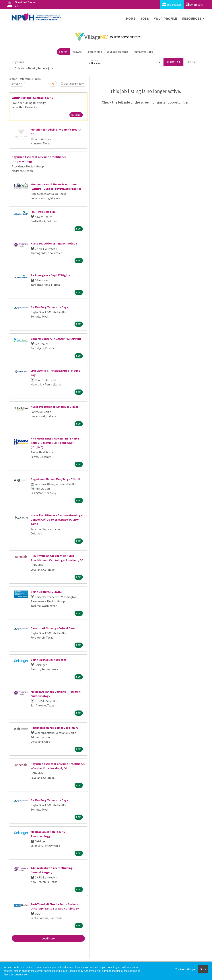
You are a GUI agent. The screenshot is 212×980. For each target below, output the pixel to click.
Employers (194, 4)
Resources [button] (192, 19)
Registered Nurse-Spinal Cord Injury (54, 728)
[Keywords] (48, 62)
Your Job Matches (118, 52)
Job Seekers (172, 4)
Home (131, 19)
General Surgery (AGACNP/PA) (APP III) (56, 339)
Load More (48, 938)
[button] (193, 62)
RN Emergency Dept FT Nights (50, 275)
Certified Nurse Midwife (46, 592)
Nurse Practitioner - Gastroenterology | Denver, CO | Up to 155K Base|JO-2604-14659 (57, 519)
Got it (203, 969)
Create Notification (72, 84)
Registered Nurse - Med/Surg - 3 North (56, 479)
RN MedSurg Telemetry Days (49, 307)
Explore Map (94, 52)
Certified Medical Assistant (48, 660)
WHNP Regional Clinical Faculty (32, 98)
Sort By (16, 84)
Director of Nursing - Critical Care (53, 628)
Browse (77, 52)
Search (63, 52)
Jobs (145, 19)
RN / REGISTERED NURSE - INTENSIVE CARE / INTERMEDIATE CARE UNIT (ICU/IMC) (55, 443)
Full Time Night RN (43, 212)
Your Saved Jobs (143, 52)
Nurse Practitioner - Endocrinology (54, 243)
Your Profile (166, 19)
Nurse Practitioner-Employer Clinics (55, 407)
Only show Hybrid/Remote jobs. (34, 68)
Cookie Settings (185, 969)
